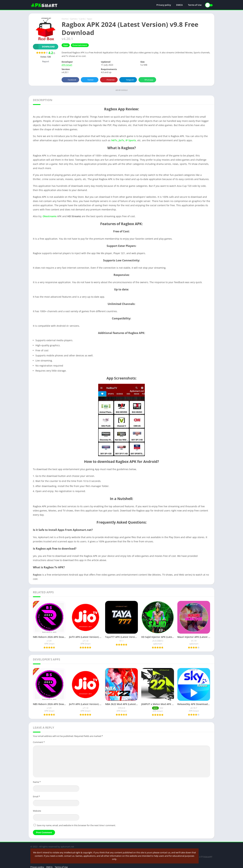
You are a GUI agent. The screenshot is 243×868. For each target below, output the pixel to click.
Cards (82, 19)
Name (37, 782)
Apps (90, 19)
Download (44, 47)
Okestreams (50, 216)
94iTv (114, 140)
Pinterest (108, 80)
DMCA (179, 5)
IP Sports (131, 140)
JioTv (121, 140)
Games (73, 19)
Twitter (88, 80)
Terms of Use (195, 5)
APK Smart (67, 65)
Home (65, 19)
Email (36, 796)
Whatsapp (147, 80)
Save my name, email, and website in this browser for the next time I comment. (76, 825)
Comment (39, 742)
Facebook (70, 80)
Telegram (128, 80)
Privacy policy (164, 5)
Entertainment (80, 45)
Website (37, 811)
